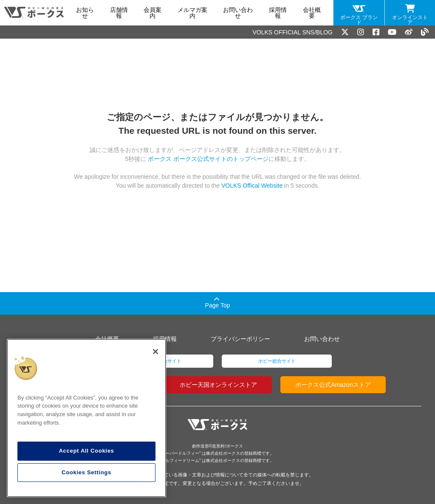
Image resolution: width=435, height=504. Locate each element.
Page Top (218, 303)
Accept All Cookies (86, 451)
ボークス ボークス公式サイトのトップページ (207, 159)
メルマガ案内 (192, 13)
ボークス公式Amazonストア (333, 385)
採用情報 (278, 13)
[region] (86, 418)
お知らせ (85, 13)
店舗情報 (119, 13)
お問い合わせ (238, 13)
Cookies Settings (86, 472)
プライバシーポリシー (240, 339)
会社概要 (312, 13)
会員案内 (153, 13)
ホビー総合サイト (277, 361)
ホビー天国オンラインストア (218, 385)
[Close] (155, 352)
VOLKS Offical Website (252, 186)
